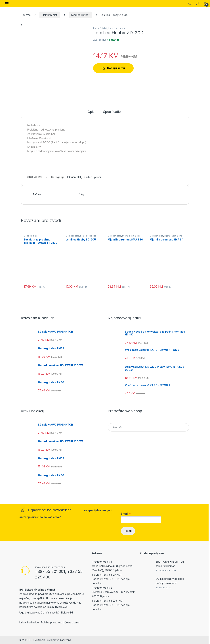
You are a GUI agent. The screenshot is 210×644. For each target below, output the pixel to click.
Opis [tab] (91, 112)
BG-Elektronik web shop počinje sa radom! (170, 581)
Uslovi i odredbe (29, 622)
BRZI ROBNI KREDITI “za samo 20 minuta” (170, 564)
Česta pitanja (72, 622)
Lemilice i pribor (80, 15)
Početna (26, 15)
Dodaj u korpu (116, 68)
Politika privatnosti (52, 622)
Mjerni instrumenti (131, 236)
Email (126, 514)
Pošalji (128, 531)
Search (190, 4)
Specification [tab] (113, 112)
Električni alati (50, 15)
